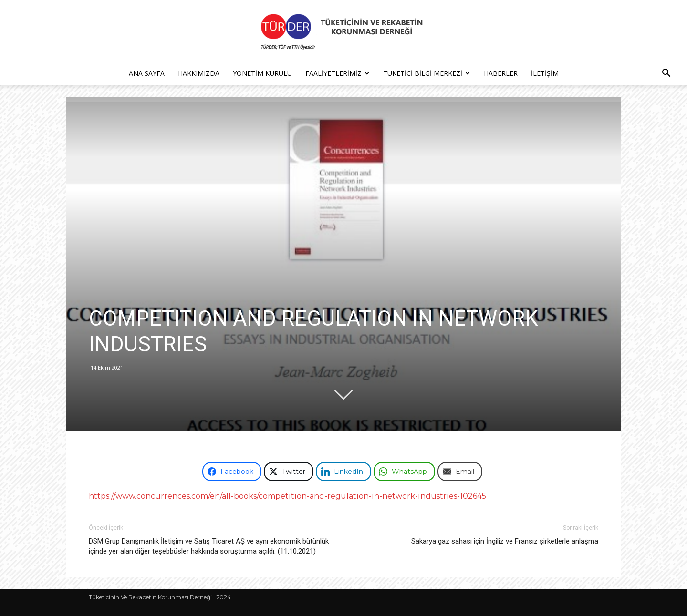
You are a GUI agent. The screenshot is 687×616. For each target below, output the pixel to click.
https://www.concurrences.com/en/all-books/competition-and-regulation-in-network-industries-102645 (287, 496)
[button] (666, 74)
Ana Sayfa (147, 73)
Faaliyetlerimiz (337, 73)
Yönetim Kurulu (262, 73)
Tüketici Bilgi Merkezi (427, 73)
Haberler (501, 73)
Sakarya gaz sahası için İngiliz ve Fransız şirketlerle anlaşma (505, 541)
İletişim (545, 73)
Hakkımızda (199, 73)
